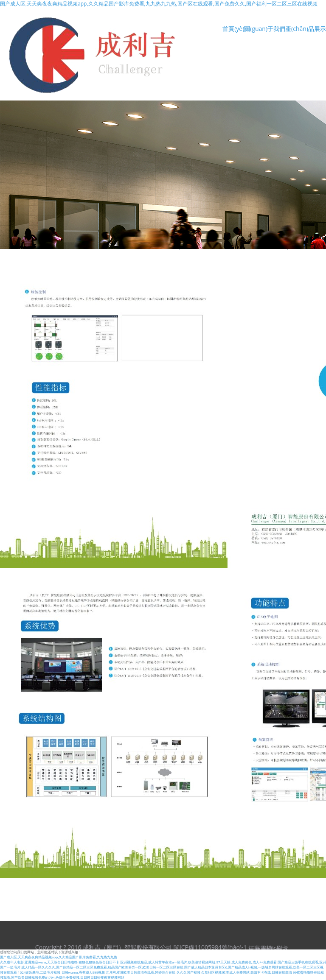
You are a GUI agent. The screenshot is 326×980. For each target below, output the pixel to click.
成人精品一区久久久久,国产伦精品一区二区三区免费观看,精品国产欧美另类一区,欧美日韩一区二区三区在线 (102, 967)
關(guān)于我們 (265, 29)
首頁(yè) (233, 29)
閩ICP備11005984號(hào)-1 (210, 947)
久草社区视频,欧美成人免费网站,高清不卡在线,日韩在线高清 (247, 972)
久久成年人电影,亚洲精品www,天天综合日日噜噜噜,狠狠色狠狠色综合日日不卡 (60, 962)
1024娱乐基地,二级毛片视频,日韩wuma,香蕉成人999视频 (61, 972)
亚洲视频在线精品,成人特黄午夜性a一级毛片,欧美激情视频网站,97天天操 (175, 962)
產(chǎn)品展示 (306, 29)
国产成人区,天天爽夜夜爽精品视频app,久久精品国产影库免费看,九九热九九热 (59, 957)
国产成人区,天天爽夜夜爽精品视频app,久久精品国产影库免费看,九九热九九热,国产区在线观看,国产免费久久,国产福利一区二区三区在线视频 (159, 4)
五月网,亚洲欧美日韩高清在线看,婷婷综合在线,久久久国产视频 (153, 972)
